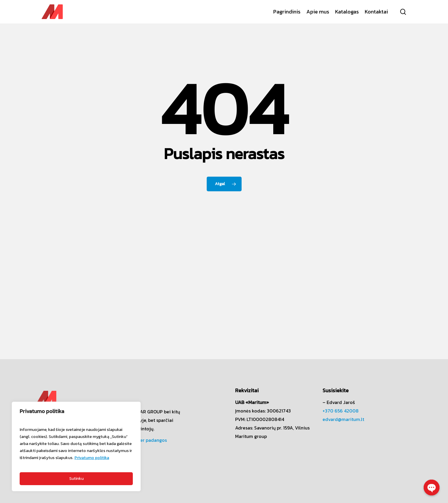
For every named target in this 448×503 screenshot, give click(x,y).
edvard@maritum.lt (343, 419)
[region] (76, 446)
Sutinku (76, 479)
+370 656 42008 (341, 411)
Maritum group (251, 436)
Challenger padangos (144, 440)
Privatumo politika (92, 458)
